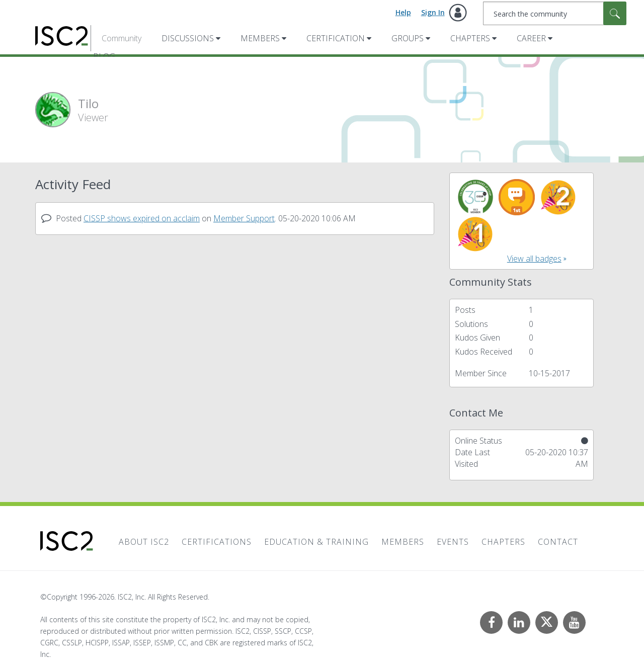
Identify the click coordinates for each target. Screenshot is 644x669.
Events (453, 542)
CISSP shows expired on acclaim (142, 218)
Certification (336, 38)
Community (122, 38)
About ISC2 (144, 542)
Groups (408, 38)
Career (531, 38)
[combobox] (555, 13)
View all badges (534, 259)
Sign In (433, 12)
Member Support (244, 218)
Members (260, 38)
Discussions (188, 38)
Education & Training (316, 542)
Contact (558, 542)
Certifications (217, 542)
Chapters (470, 38)
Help (403, 12)
